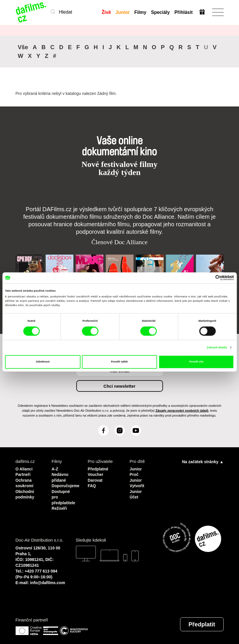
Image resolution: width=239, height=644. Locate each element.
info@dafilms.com (48, 579)
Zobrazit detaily (217, 347)
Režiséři (60, 505)
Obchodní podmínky (26, 492)
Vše (23, 47)
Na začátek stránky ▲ (203, 461)
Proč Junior (136, 476)
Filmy (140, 12)
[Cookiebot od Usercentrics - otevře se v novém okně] (209, 278)
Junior (122, 12)
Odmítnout (43, 362)
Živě (106, 12)
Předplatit (202, 620)
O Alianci (25, 468)
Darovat (96, 479)
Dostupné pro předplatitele (65, 494)
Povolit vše (196, 362)
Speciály (160, 12)
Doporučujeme (65, 484)
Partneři (24, 473)
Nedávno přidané (61, 476)
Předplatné (99, 468)
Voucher (96, 473)
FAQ (92, 484)
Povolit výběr (120, 362)
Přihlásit (183, 12)
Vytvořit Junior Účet (138, 489)
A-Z (55, 468)
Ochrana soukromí (25, 481)
